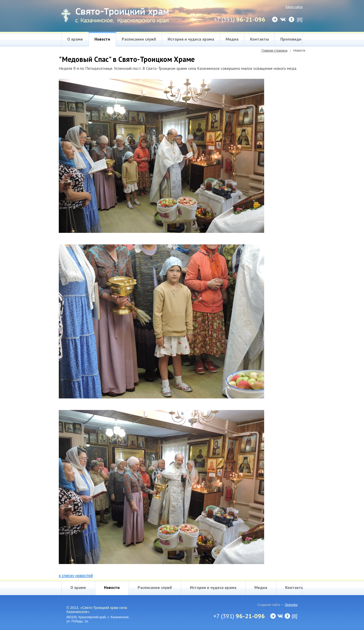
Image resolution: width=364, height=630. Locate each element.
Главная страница (275, 51)
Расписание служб (139, 39)
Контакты (259, 39)
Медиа (232, 39)
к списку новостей (76, 576)
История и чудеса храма (191, 39)
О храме (75, 39)
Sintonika (291, 605)
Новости (102, 39)
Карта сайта (294, 7)
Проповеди (291, 39)
